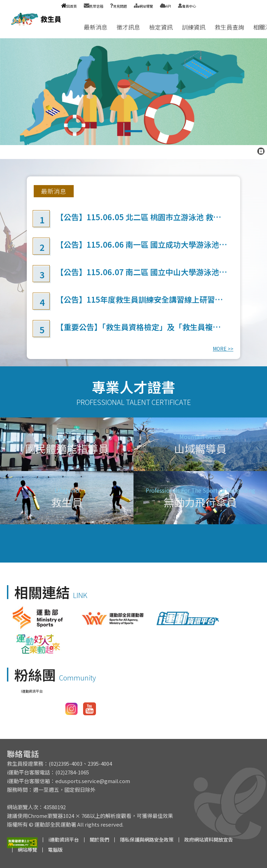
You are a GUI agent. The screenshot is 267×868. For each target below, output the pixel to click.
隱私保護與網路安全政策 (147, 839)
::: (73, 27)
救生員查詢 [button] (229, 27)
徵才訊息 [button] (128, 27)
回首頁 (69, 6)
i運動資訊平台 (64, 839)
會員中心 (187, 6)
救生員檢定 (133, 92)
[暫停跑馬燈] (261, 151)
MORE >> (223, 349)
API (165, 6)
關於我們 (99, 839)
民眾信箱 (94, 6)
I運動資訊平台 (32, 691)
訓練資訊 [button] (194, 27)
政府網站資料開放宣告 (209, 839)
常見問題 (119, 6)
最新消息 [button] (96, 27)
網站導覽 (143, 6)
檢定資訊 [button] (161, 27)
